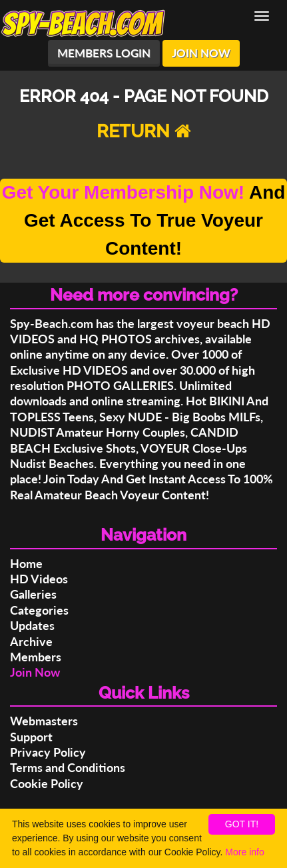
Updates (32, 625)
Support (31, 737)
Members (36, 657)
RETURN (144, 131)
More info (244, 852)
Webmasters (44, 721)
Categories (39, 610)
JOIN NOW (201, 53)
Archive (31, 641)
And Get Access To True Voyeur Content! (144, 220)
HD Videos (39, 579)
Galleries (33, 594)
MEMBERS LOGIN (104, 53)
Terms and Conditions (68, 767)
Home (26, 563)
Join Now (35, 672)
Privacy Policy (48, 752)
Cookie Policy (47, 783)
